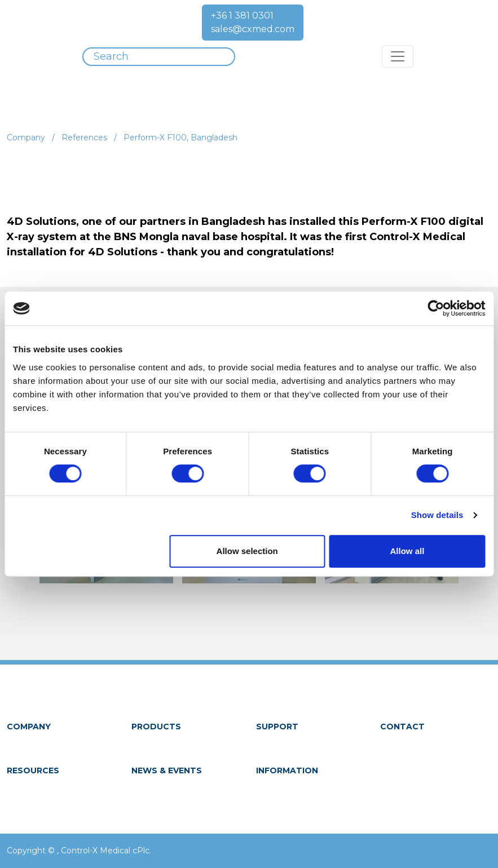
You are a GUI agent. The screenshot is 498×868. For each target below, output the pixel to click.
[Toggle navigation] (398, 56)
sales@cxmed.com (253, 29)
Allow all (407, 551)
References (84, 138)
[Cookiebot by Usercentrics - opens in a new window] (436, 308)
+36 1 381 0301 (242, 15)
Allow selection (247, 551)
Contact (402, 727)
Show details (437, 515)
